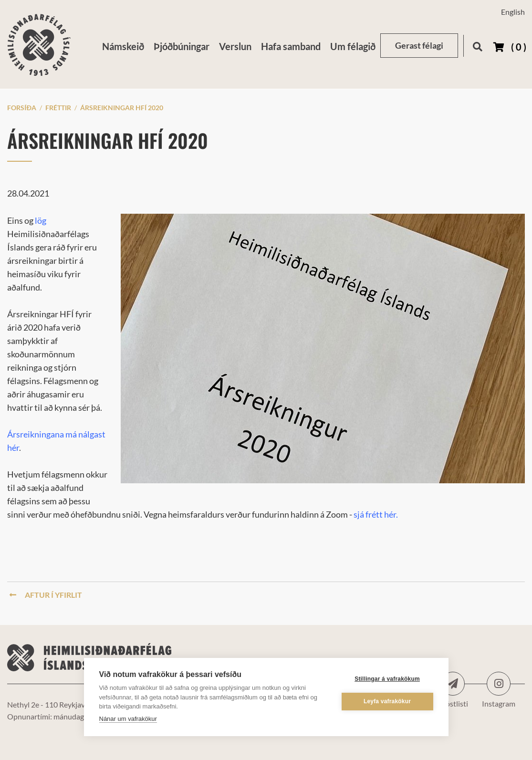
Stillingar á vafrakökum (387, 679)
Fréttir (58, 108)
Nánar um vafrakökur (128, 719)
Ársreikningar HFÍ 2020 (122, 108)
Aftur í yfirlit (46, 595)
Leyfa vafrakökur (387, 701)
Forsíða (22, 108)
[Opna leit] (477, 45)
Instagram (499, 684)
